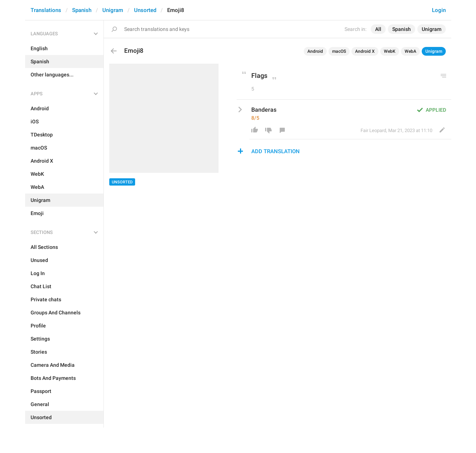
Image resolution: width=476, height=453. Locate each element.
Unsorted (145, 10)
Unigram (113, 10)
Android (315, 51)
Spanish (82, 10)
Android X (365, 51)
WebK (390, 51)
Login (439, 10)
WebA (410, 51)
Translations (46, 10)
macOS (339, 51)
